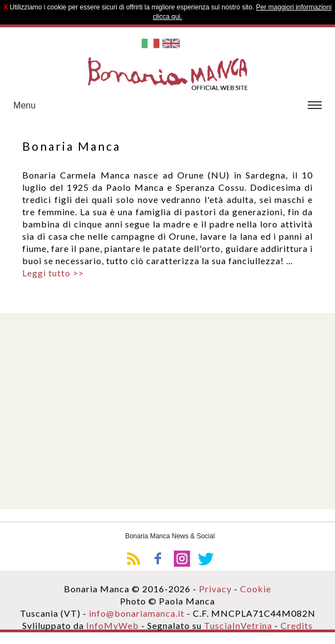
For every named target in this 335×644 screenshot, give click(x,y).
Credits (297, 625)
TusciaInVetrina (237, 625)
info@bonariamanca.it (137, 613)
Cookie (256, 589)
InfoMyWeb (112, 625)
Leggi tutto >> (53, 273)
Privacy (215, 589)
